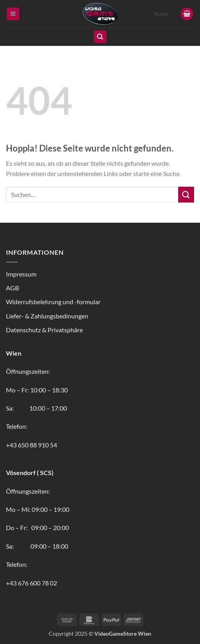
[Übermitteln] (186, 194)
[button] (13, 14)
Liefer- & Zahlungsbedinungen (47, 316)
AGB (12, 288)
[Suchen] (100, 37)
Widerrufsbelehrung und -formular (53, 302)
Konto (161, 14)
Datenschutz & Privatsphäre (44, 330)
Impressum (21, 274)
